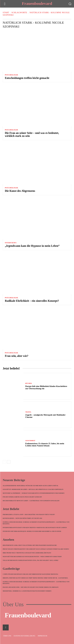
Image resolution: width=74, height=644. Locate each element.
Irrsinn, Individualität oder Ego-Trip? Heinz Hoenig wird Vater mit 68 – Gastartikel (35, 578)
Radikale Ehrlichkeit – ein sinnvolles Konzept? (32, 301)
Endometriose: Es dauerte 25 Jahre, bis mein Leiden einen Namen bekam (45, 445)
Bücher (28, 383)
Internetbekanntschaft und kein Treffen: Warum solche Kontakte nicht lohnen (35, 528)
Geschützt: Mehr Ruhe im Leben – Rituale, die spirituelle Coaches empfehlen (33, 489)
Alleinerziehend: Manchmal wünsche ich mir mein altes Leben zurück (30, 486)
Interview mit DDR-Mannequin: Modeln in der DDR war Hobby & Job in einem (32, 531)
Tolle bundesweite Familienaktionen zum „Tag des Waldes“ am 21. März (31, 560)
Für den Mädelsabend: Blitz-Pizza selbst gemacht (22, 497)
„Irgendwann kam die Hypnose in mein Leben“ (32, 246)
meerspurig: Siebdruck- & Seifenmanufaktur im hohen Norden (27, 591)
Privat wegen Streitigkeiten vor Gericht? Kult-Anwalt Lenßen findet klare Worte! (36, 549)
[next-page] (9, 462)
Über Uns (13, 604)
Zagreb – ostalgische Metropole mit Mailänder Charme (45, 416)
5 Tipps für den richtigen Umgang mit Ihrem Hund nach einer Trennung (30, 574)
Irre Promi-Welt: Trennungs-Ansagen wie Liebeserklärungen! (27, 553)
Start (6, 13)
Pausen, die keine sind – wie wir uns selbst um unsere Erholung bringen (31, 587)
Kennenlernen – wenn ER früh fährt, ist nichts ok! (22, 518)
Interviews (11, 243)
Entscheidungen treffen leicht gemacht (27, 78)
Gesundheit (30, 441)
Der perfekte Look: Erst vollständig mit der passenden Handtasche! (30, 545)
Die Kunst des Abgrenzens (20, 191)
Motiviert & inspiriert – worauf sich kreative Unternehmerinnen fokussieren (34, 493)
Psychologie (11, 75)
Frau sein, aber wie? (17, 356)
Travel (28, 412)
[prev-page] (4, 462)
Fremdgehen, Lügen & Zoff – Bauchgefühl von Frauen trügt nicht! (29, 515)
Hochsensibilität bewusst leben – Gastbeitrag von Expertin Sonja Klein (31, 501)
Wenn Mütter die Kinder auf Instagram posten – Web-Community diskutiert (32, 557)
